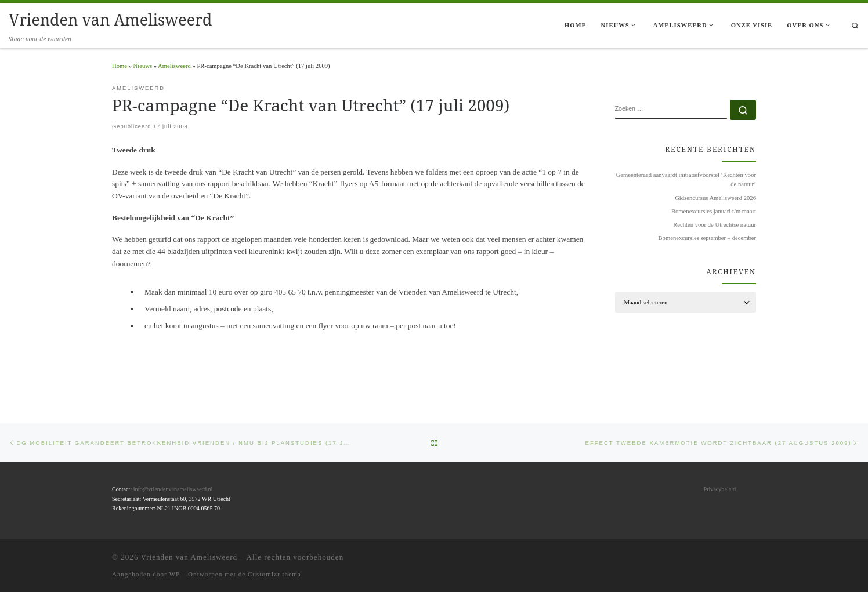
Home (120, 66)
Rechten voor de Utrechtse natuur (715, 225)
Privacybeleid (720, 489)
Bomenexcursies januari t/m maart (714, 211)
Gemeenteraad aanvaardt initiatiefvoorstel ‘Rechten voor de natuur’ (686, 179)
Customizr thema (274, 573)
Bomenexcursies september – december (707, 238)
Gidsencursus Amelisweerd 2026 (715, 198)
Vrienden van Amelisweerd (189, 556)
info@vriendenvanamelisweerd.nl (173, 489)
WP (174, 573)
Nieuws (143, 66)
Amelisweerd (174, 66)
